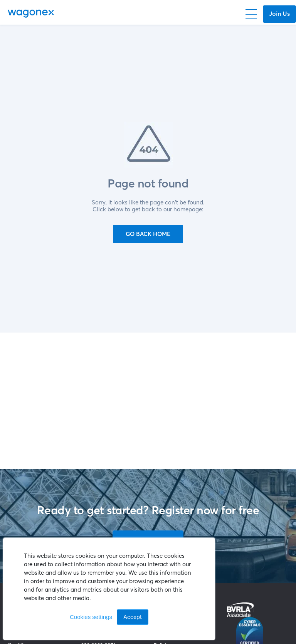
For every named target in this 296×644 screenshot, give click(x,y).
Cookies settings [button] (91, 617)
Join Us (279, 13)
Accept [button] (133, 617)
